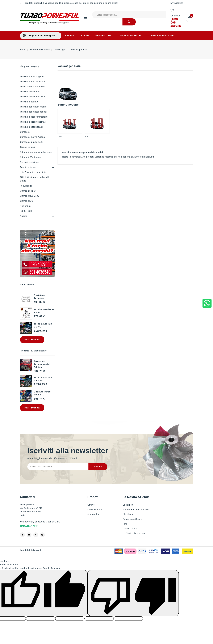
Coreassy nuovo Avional (33, 137)
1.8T (60, 136)
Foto (125, 524)
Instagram (42, 535)
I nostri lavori (130, 528)
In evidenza (26, 186)
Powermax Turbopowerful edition (42, 364)
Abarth (23, 216)
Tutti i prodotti (32, 340)
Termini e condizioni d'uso (137, 510)
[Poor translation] (133, 593)
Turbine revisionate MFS (33, 97)
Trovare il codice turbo (161, 36)
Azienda (70, 36)
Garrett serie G (28, 191)
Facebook (22, 535)
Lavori (85, 36)
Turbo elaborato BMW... (43, 325)
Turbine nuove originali (32, 76)
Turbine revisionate (30, 92)
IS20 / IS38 (26, 211)
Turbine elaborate (29, 102)
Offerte (91, 505)
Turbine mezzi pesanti (32, 127)
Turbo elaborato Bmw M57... (43, 379)
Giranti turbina (28, 147)
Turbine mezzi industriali (33, 122)
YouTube (29, 535)
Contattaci (28, 497)
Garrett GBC (27, 201)
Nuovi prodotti (95, 510)
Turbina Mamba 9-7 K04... (44, 311)
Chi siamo (128, 514)
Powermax (26, 206)
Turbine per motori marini (33, 107)
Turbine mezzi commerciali (34, 117)
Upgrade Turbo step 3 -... (42, 393)
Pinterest (36, 535)
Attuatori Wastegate (30, 157)
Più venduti (93, 514)
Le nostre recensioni (134, 533)
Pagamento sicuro (132, 519)
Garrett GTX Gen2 (30, 196)
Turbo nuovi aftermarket (33, 87)
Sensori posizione (29, 162)
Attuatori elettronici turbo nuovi (36, 152)
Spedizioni (128, 505)
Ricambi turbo (104, 36)
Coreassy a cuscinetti (31, 142)
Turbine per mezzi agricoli (34, 112)
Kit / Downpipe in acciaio (33, 172)
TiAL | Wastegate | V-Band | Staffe (34, 179)
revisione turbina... (39, 296)
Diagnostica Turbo (130, 36)
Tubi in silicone (28, 167)
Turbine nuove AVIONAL (33, 81)
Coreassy (25, 132)
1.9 (87, 136)
